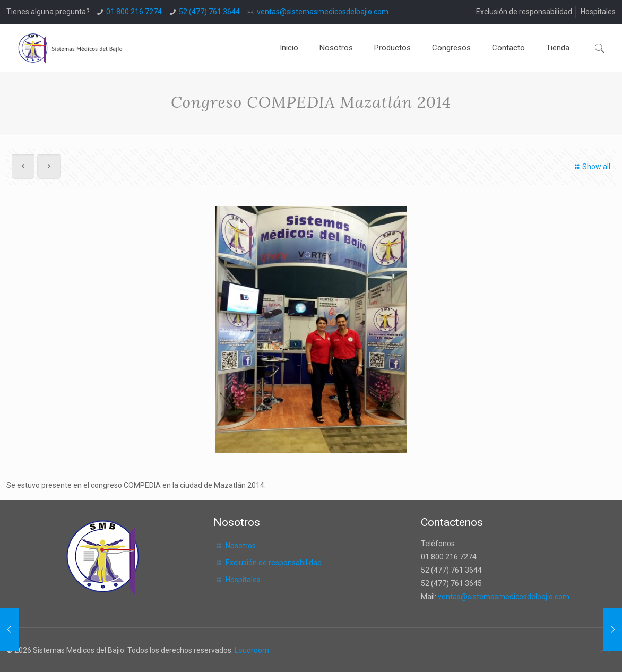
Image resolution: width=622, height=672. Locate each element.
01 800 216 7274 (134, 12)
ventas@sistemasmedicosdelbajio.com (323, 12)
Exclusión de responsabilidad (524, 12)
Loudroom (252, 650)
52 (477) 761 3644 (209, 12)
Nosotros (241, 546)
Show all (591, 167)
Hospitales (598, 12)
